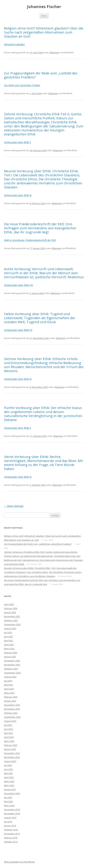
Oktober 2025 (11, 620)
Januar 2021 (10, 789)
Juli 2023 (8, 725)
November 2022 (12, 757)
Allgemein (54, 52)
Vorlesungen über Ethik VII (18, 330)
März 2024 (9, 693)
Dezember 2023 (12, 705)
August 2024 (10, 677)
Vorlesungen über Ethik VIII (18, 285)
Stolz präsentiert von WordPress (19, 862)
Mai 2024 (8, 685)
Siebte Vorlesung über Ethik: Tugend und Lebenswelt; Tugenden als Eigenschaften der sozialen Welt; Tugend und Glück (40, 318)
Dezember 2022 (12, 753)
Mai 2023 (8, 733)
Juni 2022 (8, 769)
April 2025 (9, 645)
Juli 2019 (8, 822)
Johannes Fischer (44, 7)
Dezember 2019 (12, 809)
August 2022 (10, 761)
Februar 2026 (11, 608)
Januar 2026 (10, 612)
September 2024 (12, 673)
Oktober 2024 (11, 669)
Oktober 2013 (11, 842)
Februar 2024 (11, 697)
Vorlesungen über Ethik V (17, 428)
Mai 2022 (8, 773)
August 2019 (10, 818)
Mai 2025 (8, 641)
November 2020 (12, 793)
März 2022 (9, 781)
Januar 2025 (10, 657)
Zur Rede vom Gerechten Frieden (22, 85)
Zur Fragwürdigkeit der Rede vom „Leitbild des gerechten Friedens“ (41, 75)
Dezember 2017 (12, 834)
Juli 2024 (8, 681)
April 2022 (9, 777)
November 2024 (12, 665)
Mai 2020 (8, 801)
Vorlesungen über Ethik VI (18, 379)
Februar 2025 (11, 653)
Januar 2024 (10, 701)
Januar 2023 (10, 749)
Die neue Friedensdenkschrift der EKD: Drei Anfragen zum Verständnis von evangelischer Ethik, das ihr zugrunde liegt (40, 228)
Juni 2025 (8, 636)
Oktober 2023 (11, 713)
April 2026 (9, 604)
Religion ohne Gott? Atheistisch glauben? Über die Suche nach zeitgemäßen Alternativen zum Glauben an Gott (44, 32)
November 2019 (12, 814)
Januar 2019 (10, 826)
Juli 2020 (8, 797)
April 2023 (9, 737)
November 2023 (12, 709)
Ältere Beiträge (14, 506)
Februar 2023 (11, 745)
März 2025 (9, 649)
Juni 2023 (8, 729)
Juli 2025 (8, 632)
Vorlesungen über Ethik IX (18, 195)
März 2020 (9, 805)
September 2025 (12, 624)
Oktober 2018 (11, 830)
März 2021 (9, 785)
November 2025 (12, 616)
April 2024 (9, 689)
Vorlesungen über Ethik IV (18, 477)
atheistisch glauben (14, 44)
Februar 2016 (11, 838)
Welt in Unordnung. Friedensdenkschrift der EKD (30, 240)
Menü (44, 16)
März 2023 (9, 741)
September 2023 (12, 717)
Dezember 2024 (12, 661)
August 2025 (10, 628)
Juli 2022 (8, 765)
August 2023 (10, 721)
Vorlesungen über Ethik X (17, 142)
